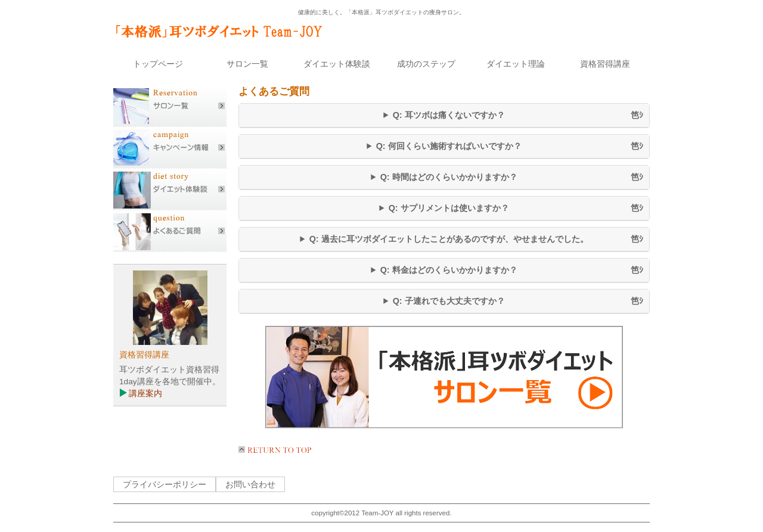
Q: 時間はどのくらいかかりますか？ (449, 177)
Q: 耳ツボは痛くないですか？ (449, 115)
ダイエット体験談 (170, 189)
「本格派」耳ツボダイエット (224, 31)
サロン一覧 (170, 106)
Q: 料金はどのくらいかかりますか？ (449, 270)
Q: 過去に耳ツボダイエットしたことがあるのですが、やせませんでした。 (449, 239)
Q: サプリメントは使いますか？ (449, 208)
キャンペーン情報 (170, 148)
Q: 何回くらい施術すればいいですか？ (449, 146)
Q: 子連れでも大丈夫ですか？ (449, 301)
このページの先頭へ (277, 452)
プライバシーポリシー (165, 484)
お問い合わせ (250, 484)
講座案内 (145, 393)
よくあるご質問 (170, 231)
